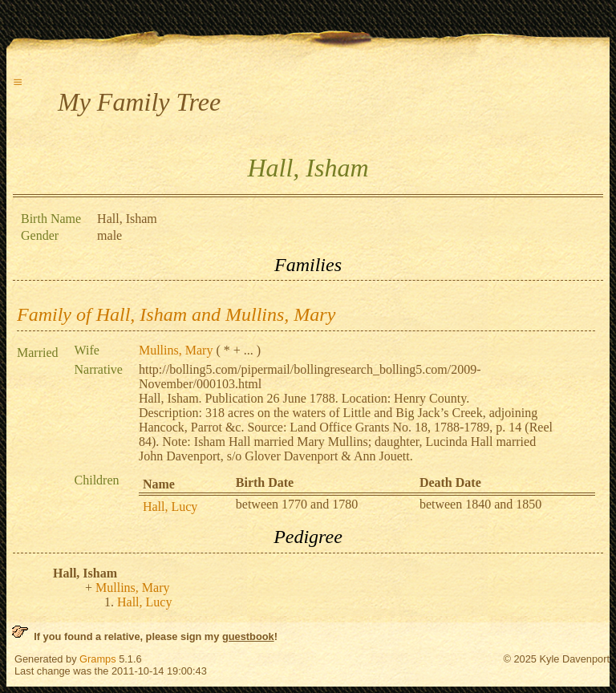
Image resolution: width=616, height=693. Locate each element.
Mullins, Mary (176, 350)
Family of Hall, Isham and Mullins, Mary (176, 314)
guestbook (248, 636)
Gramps (98, 659)
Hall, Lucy (170, 507)
